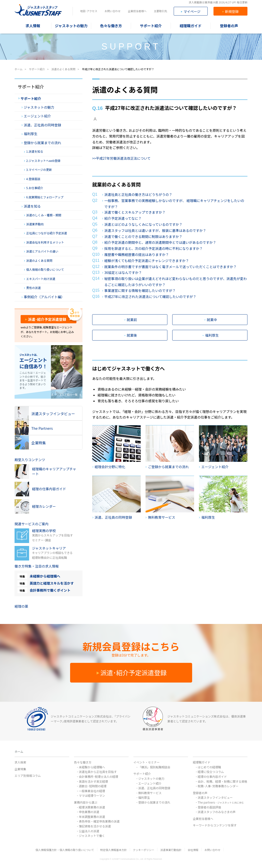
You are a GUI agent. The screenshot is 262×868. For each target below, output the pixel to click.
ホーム (19, 751)
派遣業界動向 (34, 224)
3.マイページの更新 (38, 170)
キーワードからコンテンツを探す (215, 825)
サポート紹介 (30, 98)
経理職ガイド (202, 762)
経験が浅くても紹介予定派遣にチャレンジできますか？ (147, 261)
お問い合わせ (113, 11)
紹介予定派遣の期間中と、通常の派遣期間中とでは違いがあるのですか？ (160, 242)
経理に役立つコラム (211, 772)
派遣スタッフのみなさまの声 (217, 812)
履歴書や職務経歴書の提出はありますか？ (137, 254)
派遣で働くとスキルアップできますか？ (135, 212)
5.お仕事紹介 (34, 188)
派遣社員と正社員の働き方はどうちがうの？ (138, 194)
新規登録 (231, 11)
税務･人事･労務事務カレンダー (218, 786)
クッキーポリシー (144, 850)
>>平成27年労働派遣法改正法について (121, 158)
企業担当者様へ (137, 11)
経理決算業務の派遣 (92, 807)
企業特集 (20, 769)
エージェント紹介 (36, 116)
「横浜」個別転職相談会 (154, 767)
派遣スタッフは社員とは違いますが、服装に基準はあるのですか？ (155, 230)
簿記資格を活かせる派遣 (95, 826)
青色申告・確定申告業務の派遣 (99, 821)
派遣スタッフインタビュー (215, 797)
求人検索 (20, 762)
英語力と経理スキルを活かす (52, 583)
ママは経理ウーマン (92, 795)
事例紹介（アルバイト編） (43, 297)
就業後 (131, 335)
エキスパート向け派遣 (40, 279)
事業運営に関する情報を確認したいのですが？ (140, 290)
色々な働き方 (83, 762)
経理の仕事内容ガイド (212, 776)
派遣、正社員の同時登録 (41, 125)
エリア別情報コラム (28, 776)
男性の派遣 (32, 288)
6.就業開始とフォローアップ (44, 197)
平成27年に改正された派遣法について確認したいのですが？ (150, 297)
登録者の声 (200, 793)
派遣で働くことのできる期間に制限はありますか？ (143, 237)
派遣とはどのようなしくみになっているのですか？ (143, 224)
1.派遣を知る (34, 151)
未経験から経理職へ (45, 576)
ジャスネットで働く (92, 836)
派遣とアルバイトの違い (41, 251)
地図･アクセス (89, 11)
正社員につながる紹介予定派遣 (45, 233)
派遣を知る (31, 206)
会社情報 (193, 850)
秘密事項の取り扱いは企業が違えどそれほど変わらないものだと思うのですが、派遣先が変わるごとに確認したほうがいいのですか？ (176, 282)
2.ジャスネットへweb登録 (42, 161)
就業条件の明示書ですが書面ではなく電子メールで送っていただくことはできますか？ (170, 267)
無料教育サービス (150, 793)
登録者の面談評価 (209, 807)
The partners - (221, 802)
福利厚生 (211, 335)
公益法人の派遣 (89, 831)
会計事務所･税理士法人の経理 (98, 776)
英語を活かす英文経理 (93, 781)
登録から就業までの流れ (41, 143)
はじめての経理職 (209, 767)
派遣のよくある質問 (38, 261)
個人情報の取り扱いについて (44, 270)
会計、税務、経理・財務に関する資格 (222, 781)
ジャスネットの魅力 (38, 107)
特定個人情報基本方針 (114, 850)
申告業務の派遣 (89, 812)
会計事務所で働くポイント (50, 590)
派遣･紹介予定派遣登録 (46, 319)
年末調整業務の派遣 (92, 817)
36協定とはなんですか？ (123, 272)
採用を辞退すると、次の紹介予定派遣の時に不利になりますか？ (153, 248)
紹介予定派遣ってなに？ (123, 218)
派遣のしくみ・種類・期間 (43, 215)
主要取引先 (160, 11)
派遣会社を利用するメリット (44, 242)
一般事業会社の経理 (92, 791)
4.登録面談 (32, 179)
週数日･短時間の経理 (93, 786)
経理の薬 (21, 606)
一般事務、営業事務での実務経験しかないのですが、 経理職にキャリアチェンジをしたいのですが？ (174, 204)
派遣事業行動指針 (171, 850)
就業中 (211, 320)
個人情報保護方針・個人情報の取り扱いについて (65, 850)
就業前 (131, 320)
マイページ (191, 11)
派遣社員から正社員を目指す (98, 772)
